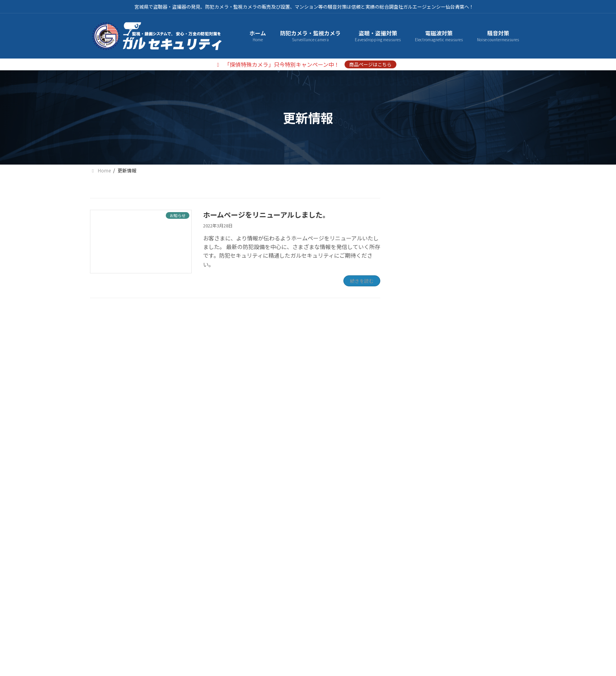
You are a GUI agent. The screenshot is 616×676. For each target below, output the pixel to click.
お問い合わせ (281, 603)
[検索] (516, 293)
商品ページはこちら (370, 64)
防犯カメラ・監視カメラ (441, 216)
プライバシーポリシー (167, 603)
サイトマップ (229, 603)
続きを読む (362, 281)
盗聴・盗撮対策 (430, 232)
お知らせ (422, 400)
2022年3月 (424, 439)
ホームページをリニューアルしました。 (266, 214)
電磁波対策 (424, 248)
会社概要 (110, 603)
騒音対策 (422, 264)
